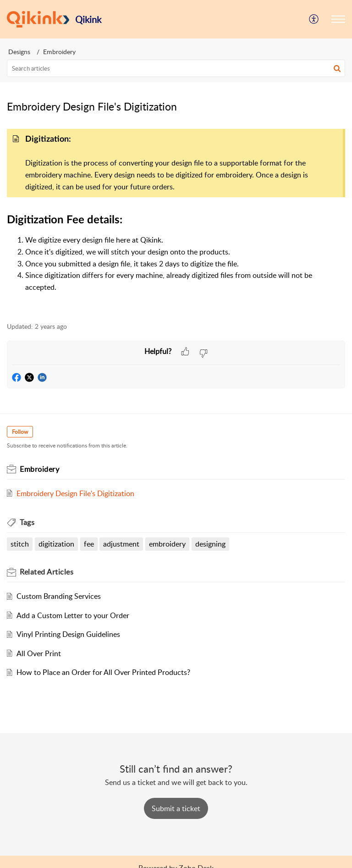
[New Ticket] (176, 808)
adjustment (121, 544)
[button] (338, 19)
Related (47, 572)
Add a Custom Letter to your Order (73, 615)
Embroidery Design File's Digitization (75, 493)
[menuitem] (314, 19)
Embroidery (59, 52)
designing (210, 544)
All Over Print (39, 653)
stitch (20, 544)
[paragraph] (176, 218)
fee (89, 544)
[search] (176, 68)
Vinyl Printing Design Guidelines (68, 634)
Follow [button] (20, 432)
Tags (27, 522)
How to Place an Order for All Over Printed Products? (103, 672)
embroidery (167, 544)
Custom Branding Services (59, 596)
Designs (19, 52)
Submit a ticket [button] (176, 808)
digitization (56, 544)
